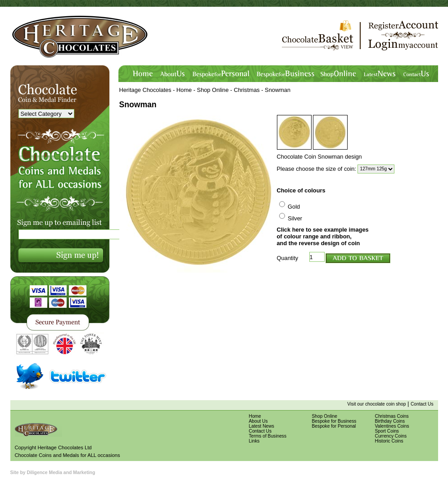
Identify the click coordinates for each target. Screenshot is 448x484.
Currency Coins (391, 436)
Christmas (247, 90)
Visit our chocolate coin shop (376, 404)
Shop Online (213, 90)
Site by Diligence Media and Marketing (53, 473)
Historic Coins (389, 441)
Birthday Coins (390, 421)
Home (184, 90)
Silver (295, 218)
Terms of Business (268, 436)
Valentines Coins (392, 426)
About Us (258, 421)
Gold (294, 207)
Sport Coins (387, 431)
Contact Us (422, 404)
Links (254, 441)
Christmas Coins (392, 416)
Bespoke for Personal (334, 426)
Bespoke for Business (334, 421)
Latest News (262, 426)
